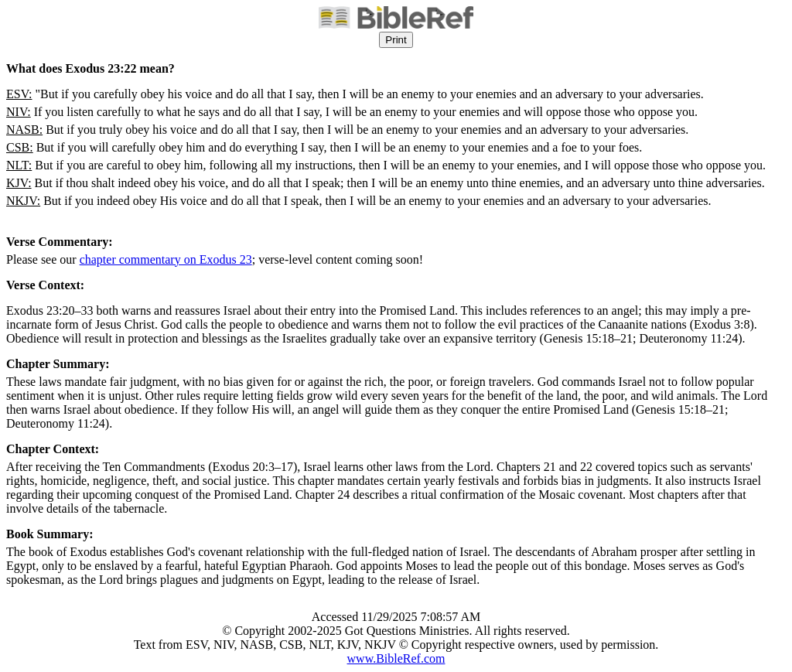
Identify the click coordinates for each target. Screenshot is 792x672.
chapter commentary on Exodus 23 (166, 259)
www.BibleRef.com (396, 658)
